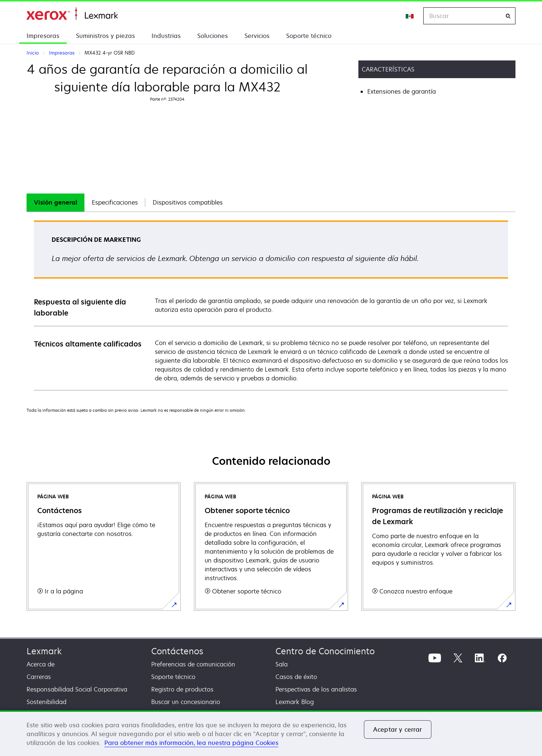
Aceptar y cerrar (398, 729)
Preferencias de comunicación (193, 664)
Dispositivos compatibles (188, 202)
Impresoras (43, 36)
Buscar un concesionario (186, 702)
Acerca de (41, 664)
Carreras (39, 677)
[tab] (55, 203)
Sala (282, 664)
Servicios (257, 36)
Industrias (166, 36)
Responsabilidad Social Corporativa (77, 689)
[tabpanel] (271, 305)
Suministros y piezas (105, 36)
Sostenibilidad (46, 702)
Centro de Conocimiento (325, 651)
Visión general (55, 202)
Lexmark (44, 651)
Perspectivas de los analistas (316, 689)
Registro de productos (182, 689)
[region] (271, 733)
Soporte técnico (309, 36)
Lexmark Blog (295, 702)
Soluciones (213, 36)
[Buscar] (508, 16)
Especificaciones (115, 202)
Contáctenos (177, 651)
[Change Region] (410, 16)
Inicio (72, 14)
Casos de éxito (296, 677)
